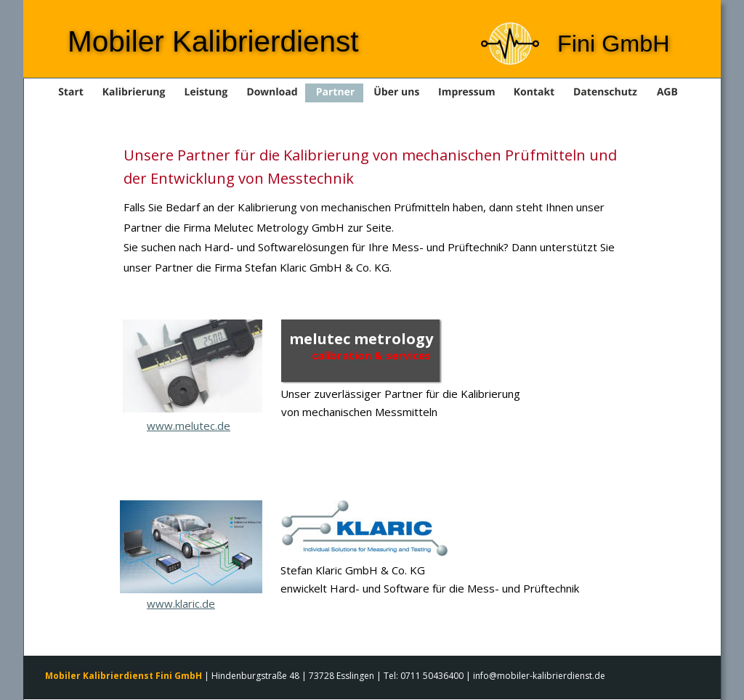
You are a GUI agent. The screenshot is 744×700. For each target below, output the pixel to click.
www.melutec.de (189, 426)
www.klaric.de (181, 603)
